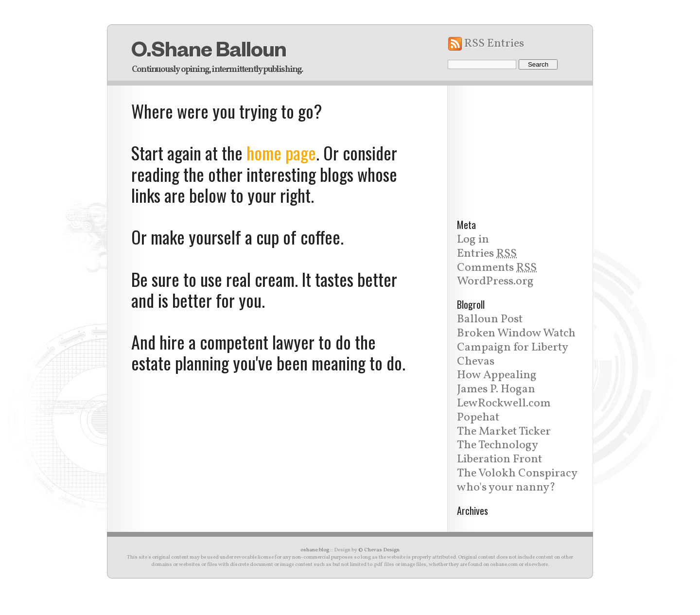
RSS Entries (494, 44)
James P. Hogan (496, 389)
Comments (497, 268)
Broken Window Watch (516, 334)
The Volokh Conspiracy (517, 474)
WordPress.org (495, 281)
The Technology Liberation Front (499, 452)
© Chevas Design (379, 550)
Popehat (478, 418)
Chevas (476, 362)
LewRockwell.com (504, 404)
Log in (473, 240)
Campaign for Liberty (513, 348)
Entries (487, 254)
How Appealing (497, 375)
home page (281, 152)
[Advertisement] (520, 146)
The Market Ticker (504, 432)
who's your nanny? (506, 488)
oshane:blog (315, 550)
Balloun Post (490, 319)
